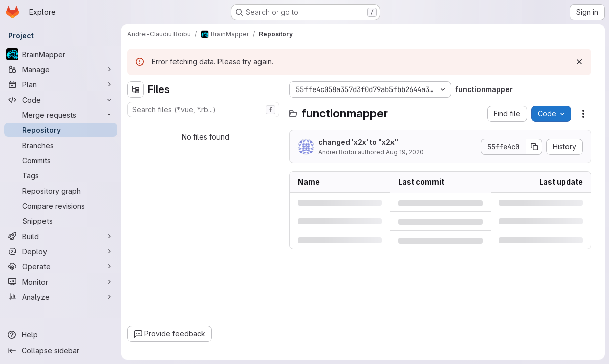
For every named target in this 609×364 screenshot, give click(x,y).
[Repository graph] (61, 191)
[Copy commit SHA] (534, 147)
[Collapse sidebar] (61, 351)
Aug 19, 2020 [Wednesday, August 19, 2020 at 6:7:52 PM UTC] (405, 152)
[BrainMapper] (61, 54)
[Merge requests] (61, 115)
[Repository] (61, 130)
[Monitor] (61, 282)
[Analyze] (61, 297)
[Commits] (61, 160)
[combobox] (203, 109)
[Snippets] (61, 221)
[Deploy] (61, 251)
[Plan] (61, 84)
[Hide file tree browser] (136, 89)
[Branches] (61, 145)
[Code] (61, 100)
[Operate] (61, 266)
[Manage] (61, 69)
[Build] (61, 236)
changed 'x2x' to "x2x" (358, 142)
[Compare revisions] (61, 206)
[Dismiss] (579, 62)
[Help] (61, 335)
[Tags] (61, 175)
